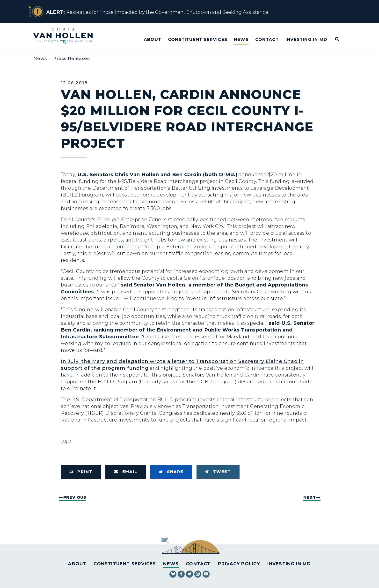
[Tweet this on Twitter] (218, 472)
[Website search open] (334, 40)
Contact (267, 39)
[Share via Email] (126, 472)
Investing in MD (306, 39)
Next (310, 497)
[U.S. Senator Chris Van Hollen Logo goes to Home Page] (66, 36)
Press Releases (72, 59)
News (241, 39)
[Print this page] (81, 472)
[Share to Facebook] (171, 472)
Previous (75, 497)
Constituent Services (198, 39)
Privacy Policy (239, 564)
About (153, 39)
